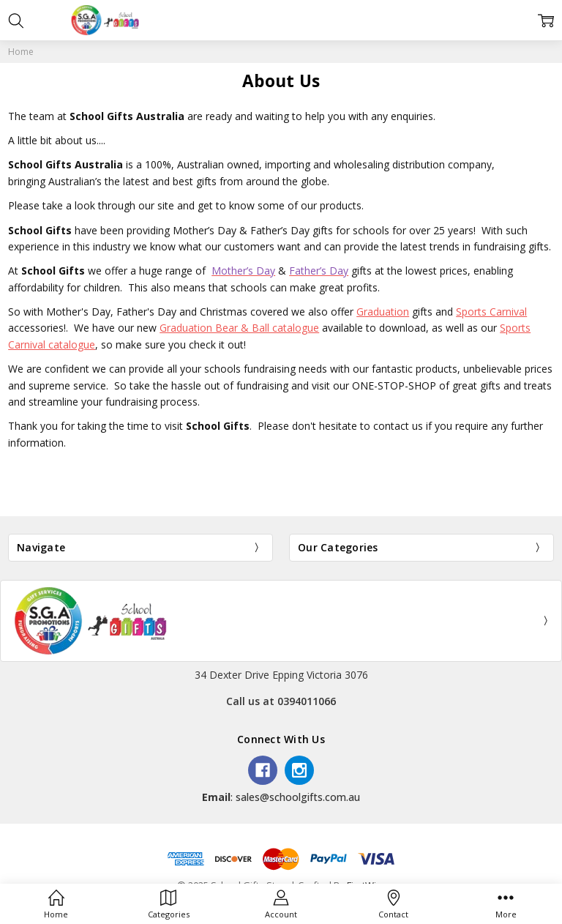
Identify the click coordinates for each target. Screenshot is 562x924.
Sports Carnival (491, 312)
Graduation (383, 312)
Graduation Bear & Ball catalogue (239, 328)
